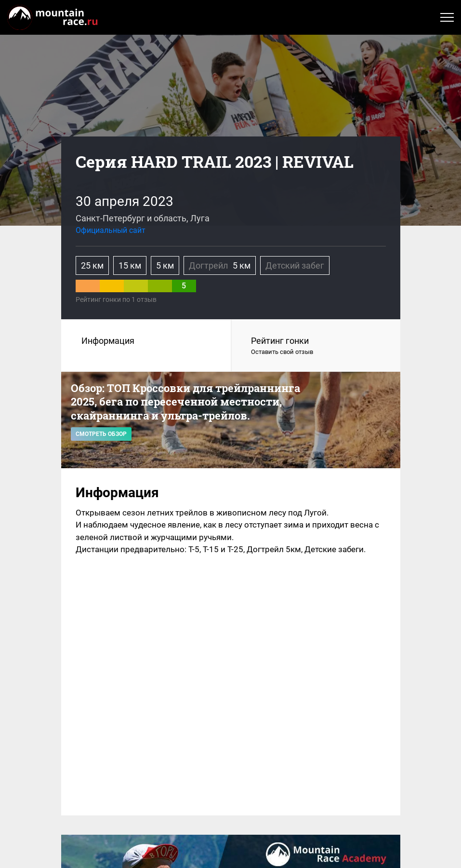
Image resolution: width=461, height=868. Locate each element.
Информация (108, 341)
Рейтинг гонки (316, 346)
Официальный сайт (111, 230)
